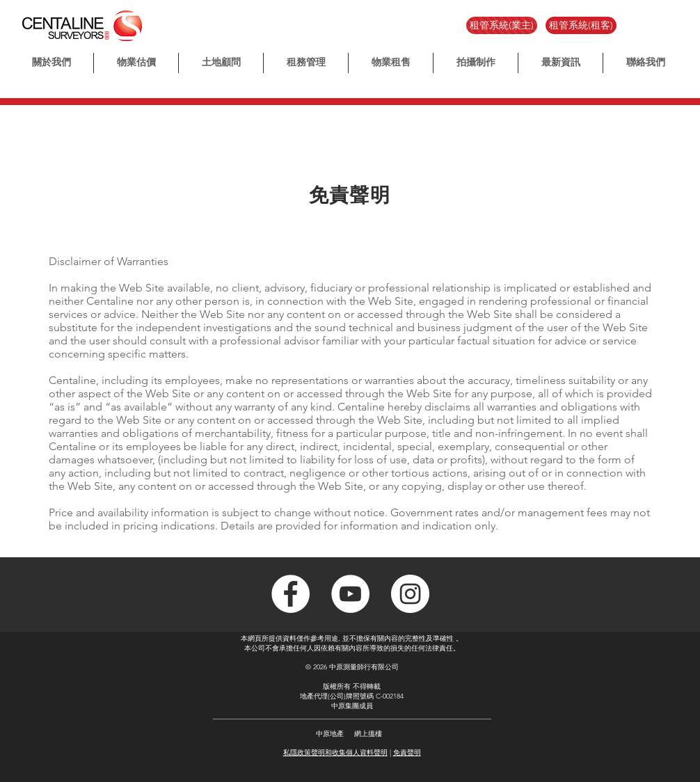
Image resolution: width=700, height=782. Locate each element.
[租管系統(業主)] (502, 25)
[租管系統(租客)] (581, 25)
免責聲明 (407, 752)
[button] (476, 63)
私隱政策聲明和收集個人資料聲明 (335, 752)
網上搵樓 (368, 734)
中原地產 (330, 734)
